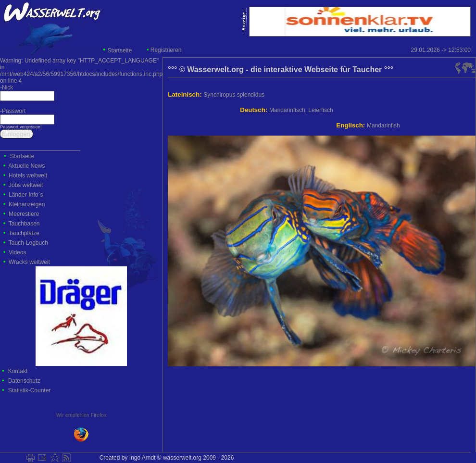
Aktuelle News (26, 166)
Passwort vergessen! (21, 127)
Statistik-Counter (30, 390)
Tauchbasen (24, 224)
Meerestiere (24, 214)
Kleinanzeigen (27, 204)
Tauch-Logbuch (28, 243)
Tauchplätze (24, 233)
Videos (17, 252)
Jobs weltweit (26, 185)
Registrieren (166, 50)
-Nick (6, 88)
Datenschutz (24, 381)
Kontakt (18, 371)
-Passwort (13, 111)
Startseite (120, 50)
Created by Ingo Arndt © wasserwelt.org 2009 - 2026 (165, 458)
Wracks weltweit (29, 262)
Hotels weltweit (28, 175)
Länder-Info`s (26, 195)
